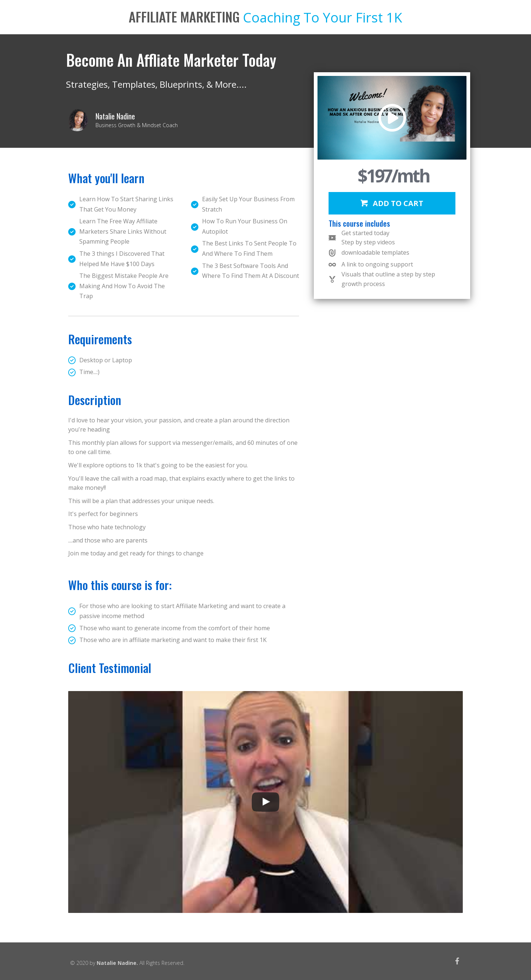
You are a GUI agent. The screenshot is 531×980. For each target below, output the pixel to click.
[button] (392, 203)
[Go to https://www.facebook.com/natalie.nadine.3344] (457, 962)
